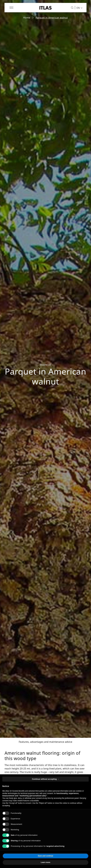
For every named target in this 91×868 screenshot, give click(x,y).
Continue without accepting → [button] (45, 785)
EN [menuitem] (78, 8)
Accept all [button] (67, 862)
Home (27, 18)
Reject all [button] (24, 862)
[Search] (72, 8)
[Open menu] (12, 8)
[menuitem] (79, 8)
